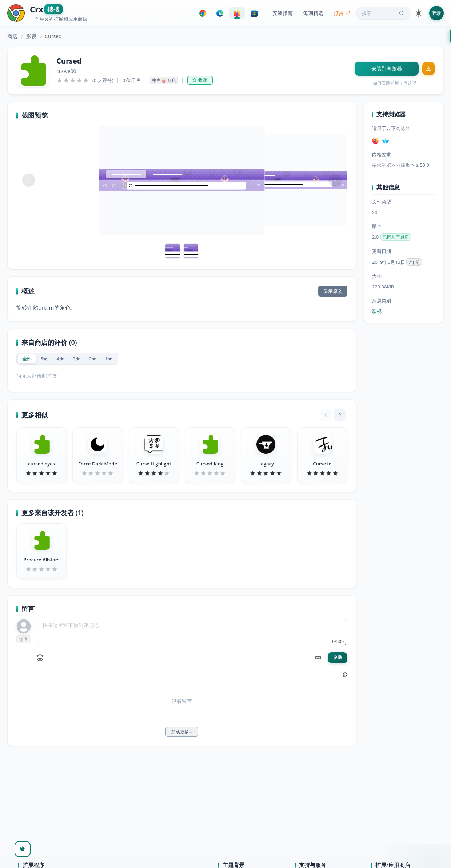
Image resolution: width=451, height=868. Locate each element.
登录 (436, 13)
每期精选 (313, 13)
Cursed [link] (53, 36)
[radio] (27, 359)
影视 (31, 36)
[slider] (73, 80)
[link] (12, 36)
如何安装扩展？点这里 (395, 83)
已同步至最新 (396, 237)
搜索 (384, 13)
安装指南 (283, 13)
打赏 (342, 13)
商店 (12, 36)
